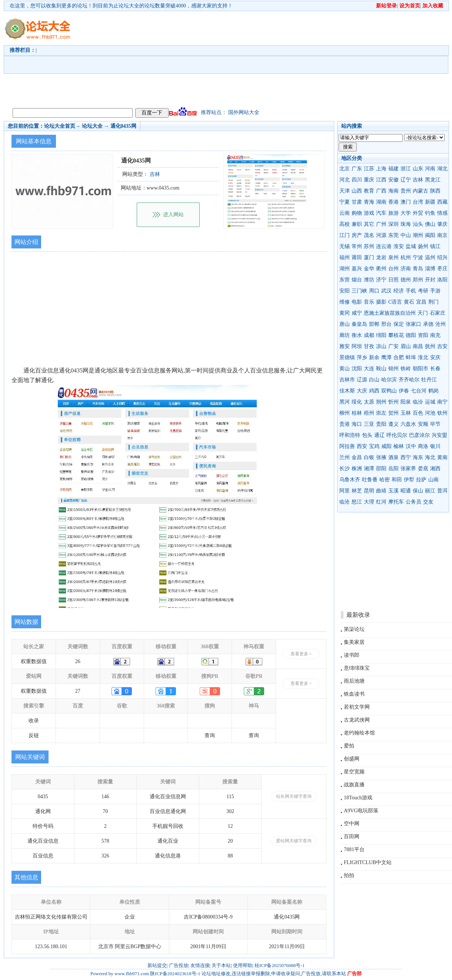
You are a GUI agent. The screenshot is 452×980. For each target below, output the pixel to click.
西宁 (406, 457)
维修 (345, 302)
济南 (406, 269)
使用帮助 (243, 965)
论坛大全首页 (60, 126)
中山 (406, 235)
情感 (442, 213)
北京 (345, 169)
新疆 (430, 202)
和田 (397, 480)
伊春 (404, 391)
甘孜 (369, 346)
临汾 (418, 402)
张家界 (408, 469)
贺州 (393, 413)
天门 (423, 313)
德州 (406, 280)
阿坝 (357, 346)
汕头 (418, 224)
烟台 (357, 280)
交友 (428, 502)
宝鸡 (374, 446)
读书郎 (352, 655)
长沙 (345, 469)
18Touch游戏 (358, 798)
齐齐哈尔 (409, 380)
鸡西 (374, 391)
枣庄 (442, 269)
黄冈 (345, 313)
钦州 (442, 413)
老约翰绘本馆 (359, 733)
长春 (435, 369)
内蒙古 (421, 191)
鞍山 (381, 369)
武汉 (386, 291)
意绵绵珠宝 (357, 668)
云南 (345, 213)
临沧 (345, 502)
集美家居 (354, 642)
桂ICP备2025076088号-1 (280, 965)
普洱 (442, 491)
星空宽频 (354, 772)
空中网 (352, 824)
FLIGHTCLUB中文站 (368, 862)
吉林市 (347, 380)
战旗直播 (354, 785)
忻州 (393, 402)
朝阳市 (421, 369)
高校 (345, 224)
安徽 (393, 180)
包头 (367, 435)
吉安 (442, 346)
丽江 (430, 491)
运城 (430, 402)
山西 (357, 191)
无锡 (345, 246)
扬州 (423, 246)
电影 (357, 302)
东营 (345, 280)
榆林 (399, 446)
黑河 (345, 402)
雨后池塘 (354, 681)
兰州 (345, 457)
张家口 (413, 324)
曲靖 (381, 491)
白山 (374, 380)
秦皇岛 (359, 324)
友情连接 (200, 965)
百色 (418, 413)
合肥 (399, 357)
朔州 (381, 402)
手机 (411, 291)
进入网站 (173, 215)
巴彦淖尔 (419, 435)
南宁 (442, 402)
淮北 (423, 357)
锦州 (393, 369)
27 (78, 691)
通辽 (379, 435)
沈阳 (357, 369)
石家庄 (438, 313)
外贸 (418, 213)
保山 (418, 491)
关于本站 (221, 965)
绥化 (357, 402)
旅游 (393, 213)
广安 (393, 346)
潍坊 (369, 280)
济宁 (381, 280)
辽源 (362, 380)
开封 (430, 280)
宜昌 (421, 302)
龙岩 (381, 257)
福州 (345, 257)
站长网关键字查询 (294, 796)
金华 (369, 269)
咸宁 (357, 313)
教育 (369, 191)
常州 (357, 246)
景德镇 (347, 357)
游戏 (369, 213)
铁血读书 (354, 694)
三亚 (369, 424)
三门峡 (359, 291)
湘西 (435, 469)
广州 (381, 224)
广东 (357, 169)
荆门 (433, 302)
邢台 (386, 324)
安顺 (423, 424)
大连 (369, 369)
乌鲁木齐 (350, 480)
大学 (406, 213)
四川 (357, 180)
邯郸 (374, 324)
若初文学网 (357, 707)
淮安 (399, 246)
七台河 (419, 391)
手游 (435, 291)
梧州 (369, 413)
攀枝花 (396, 335)
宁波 (418, 257)
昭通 (406, 491)
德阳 (411, 335)
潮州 (418, 235)
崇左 (381, 413)
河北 (345, 180)
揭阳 (430, 235)
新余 (374, 357)
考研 (423, 291)
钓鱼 (430, 213)
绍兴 (442, 257)
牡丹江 (429, 380)
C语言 (395, 302)
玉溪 (393, 491)
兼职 (357, 224)
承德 (428, 324)
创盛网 (352, 759)
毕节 (435, 424)
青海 (369, 202)
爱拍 (349, 746)
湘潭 (369, 469)
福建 (393, 169)
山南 (433, 480)
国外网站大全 (244, 112)
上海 (381, 169)
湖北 (442, 169)
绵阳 (381, 335)
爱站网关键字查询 (294, 841)
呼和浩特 (350, 435)
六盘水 (408, 424)
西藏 (442, 202)
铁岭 (406, 369)
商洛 (423, 446)
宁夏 (345, 202)
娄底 (423, 469)
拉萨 (421, 480)
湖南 (381, 202)
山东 (418, 169)
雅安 (345, 346)
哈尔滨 (389, 380)
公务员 (413, 502)
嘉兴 (357, 269)
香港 (393, 202)
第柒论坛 (354, 629)
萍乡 (362, 357)
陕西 (435, 191)
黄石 (409, 302)
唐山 (345, 324)
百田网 (352, 837)
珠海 (406, 224)
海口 (357, 424)
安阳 (345, 291)
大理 (369, 502)
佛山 (430, 224)
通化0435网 (123, 126)
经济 (399, 291)
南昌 (418, 346)
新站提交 (157, 965)
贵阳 (381, 424)
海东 (418, 457)
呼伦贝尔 (397, 435)
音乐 (369, 302)
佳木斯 (347, 391)
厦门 (369, 257)
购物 (357, 213)
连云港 (384, 246)
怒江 (357, 502)
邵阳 (381, 469)
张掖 (381, 457)
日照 (393, 280)
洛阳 (442, 280)
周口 (374, 291)
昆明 (369, 491)
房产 (357, 235)
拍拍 (349, 875)
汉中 (411, 446)
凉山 (381, 346)
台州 (393, 269)
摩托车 (396, 502)
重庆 (369, 180)
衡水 (357, 335)
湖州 (345, 269)
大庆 (362, 391)
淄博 (430, 269)
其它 (369, 224)
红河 (381, 502)
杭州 (406, 257)
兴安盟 (439, 435)
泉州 (393, 257)
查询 (210, 735)
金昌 (357, 457)
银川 (435, 446)
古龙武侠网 (357, 720)
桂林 (357, 413)
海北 (430, 457)
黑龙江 (433, 180)
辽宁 (406, 180)
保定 (399, 324)
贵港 (345, 424)
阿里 (345, 491)
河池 (430, 413)
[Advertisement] (141, 58)
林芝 (357, 491)
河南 (430, 169)
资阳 (423, 335)
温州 (430, 257)
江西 (381, 180)
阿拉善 (347, 446)
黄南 (442, 457)
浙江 (406, 169)
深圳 (393, 224)
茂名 (369, 235)
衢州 (381, 269)
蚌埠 (411, 357)
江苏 (369, 169)
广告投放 (179, 965)
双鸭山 (389, 391)
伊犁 (409, 480)
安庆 (435, 357)
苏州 (369, 246)
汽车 (381, 213)
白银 (369, 457)
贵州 (406, 191)
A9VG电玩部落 (361, 811)
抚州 (430, 346)
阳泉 (406, 402)
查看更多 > (301, 654)
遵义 (393, 424)
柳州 (345, 413)
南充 (435, 335)
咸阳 (386, 446)
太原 (369, 402)
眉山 (406, 346)
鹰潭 (386, 357)
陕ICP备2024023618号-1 (175, 974)
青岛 (418, 269)
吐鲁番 (370, 480)
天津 (345, 191)
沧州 (441, 324)
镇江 (435, 246)
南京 (442, 235)
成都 (369, 335)
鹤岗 (433, 391)
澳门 (406, 202)
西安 (362, 446)
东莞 (393, 235)
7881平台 (354, 849)
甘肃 (357, 202)
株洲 (357, 469)
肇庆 (442, 224)
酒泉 (393, 457)
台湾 (418, 202)
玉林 (406, 413)
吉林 (418, 180)
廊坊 (345, 335)
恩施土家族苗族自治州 (390, 313)
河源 (381, 235)
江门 (345, 235)
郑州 (418, 280)
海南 (393, 191)
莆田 (357, 257)
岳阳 (393, 469)
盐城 (411, 246)
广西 (381, 191)
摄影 (381, 302)
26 (78, 661)
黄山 (345, 369)
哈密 (385, 480)
